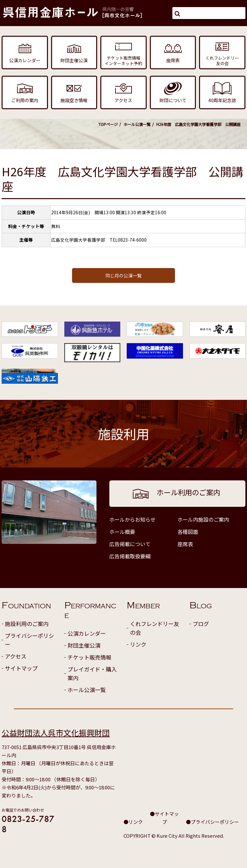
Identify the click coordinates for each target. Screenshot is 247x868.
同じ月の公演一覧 (123, 275)
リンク (138, 644)
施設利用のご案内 (27, 624)
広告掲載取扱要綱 (130, 556)
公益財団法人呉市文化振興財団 (56, 733)
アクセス (16, 656)
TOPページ (108, 124)
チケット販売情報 (89, 657)
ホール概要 (122, 532)
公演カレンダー (87, 633)
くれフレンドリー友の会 (155, 628)
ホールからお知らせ (133, 519)
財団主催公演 (84, 645)
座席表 (185, 544)
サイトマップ (21, 668)
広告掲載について (130, 544)
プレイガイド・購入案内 (92, 673)
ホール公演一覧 (137, 124)
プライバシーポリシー (29, 640)
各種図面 (188, 532)
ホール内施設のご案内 (203, 519)
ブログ (201, 624)
